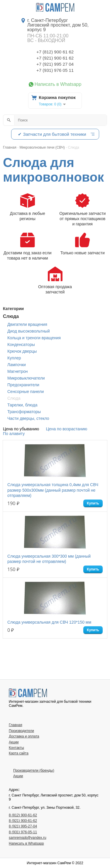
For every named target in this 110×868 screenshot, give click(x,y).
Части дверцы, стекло (28, 418)
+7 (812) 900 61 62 (55, 52)
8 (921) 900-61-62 (23, 821)
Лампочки (17, 365)
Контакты (16, 748)
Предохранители (23, 385)
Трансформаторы (24, 412)
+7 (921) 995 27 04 (55, 64)
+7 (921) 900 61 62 (55, 58)
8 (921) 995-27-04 (23, 826)
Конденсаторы (21, 345)
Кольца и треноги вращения (34, 338)
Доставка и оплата (24, 736)
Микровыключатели (26, 378)
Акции (14, 742)
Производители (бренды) (34, 770)
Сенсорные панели (26, 392)
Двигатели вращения (27, 324)
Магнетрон (17, 371)
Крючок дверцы (22, 351)
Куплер (14, 358)
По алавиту (14, 434)
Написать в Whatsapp (58, 84)
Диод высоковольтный (29, 331)
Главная (16, 725)
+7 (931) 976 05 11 (55, 70)
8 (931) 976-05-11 (23, 832)
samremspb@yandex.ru (28, 838)
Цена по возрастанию (67, 429)
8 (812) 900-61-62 (23, 815)
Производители (21, 731)
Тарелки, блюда (22, 405)
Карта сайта (19, 753)
